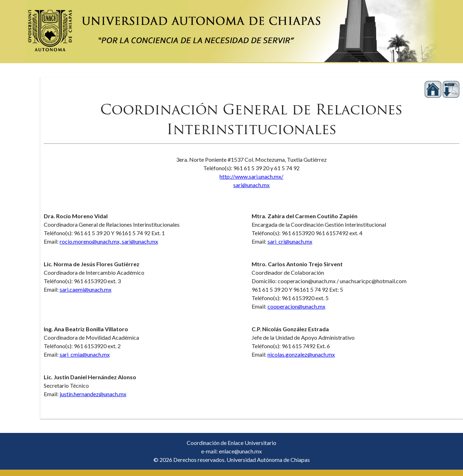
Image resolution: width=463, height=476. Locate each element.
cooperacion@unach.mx (296, 306)
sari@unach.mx (251, 185)
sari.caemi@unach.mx (86, 289)
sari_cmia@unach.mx (85, 354)
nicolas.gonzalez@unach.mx (301, 354)
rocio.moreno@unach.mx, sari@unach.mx (109, 241)
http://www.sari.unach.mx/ (251, 176)
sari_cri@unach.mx (290, 241)
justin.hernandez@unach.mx (93, 394)
